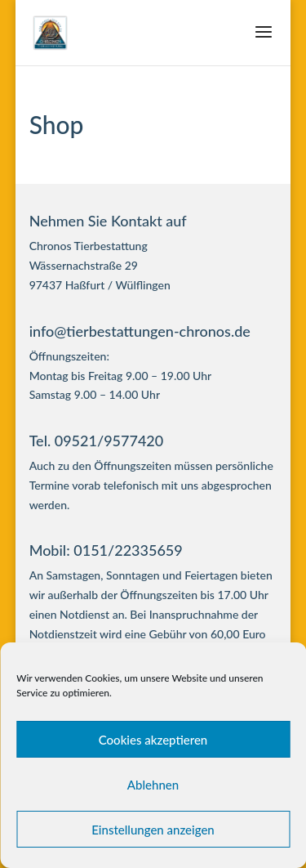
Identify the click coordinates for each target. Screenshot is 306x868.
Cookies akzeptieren (153, 740)
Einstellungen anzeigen (153, 830)
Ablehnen (153, 785)
